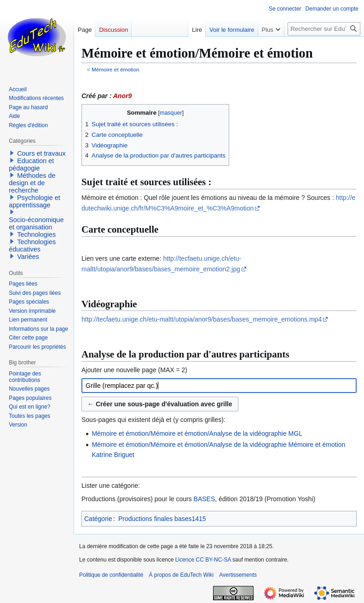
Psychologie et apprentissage (35, 201)
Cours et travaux (41, 153)
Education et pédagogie (31, 164)
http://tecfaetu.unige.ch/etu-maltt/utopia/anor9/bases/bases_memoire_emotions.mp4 (202, 319)
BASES (205, 499)
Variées (28, 257)
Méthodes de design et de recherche (32, 183)
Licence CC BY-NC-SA (203, 560)
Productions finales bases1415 (162, 519)
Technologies (36, 234)
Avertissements (238, 575)
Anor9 (122, 96)
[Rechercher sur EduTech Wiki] (324, 29)
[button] (12, 153)
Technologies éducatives (32, 246)
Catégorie (98, 519)
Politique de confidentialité (111, 575)
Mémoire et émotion (116, 69)
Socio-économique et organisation (36, 223)
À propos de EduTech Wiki (181, 575)
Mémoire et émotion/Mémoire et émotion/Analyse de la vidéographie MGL (197, 433)
